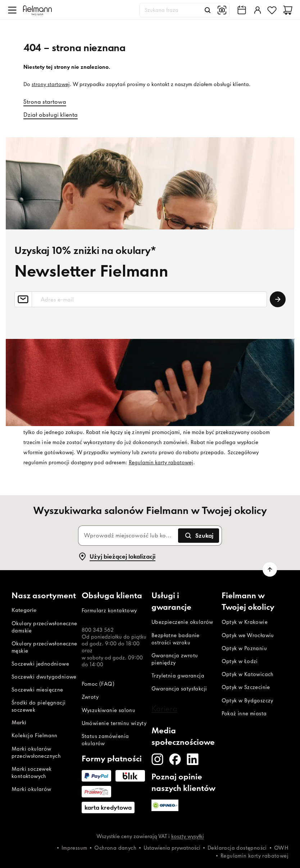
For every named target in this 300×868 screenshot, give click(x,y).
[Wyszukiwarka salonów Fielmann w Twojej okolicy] (242, 10)
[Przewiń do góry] (270, 569)
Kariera (164, 708)
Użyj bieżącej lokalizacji (117, 556)
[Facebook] (175, 759)
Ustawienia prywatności (172, 848)
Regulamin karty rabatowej (161, 462)
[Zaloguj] (257, 10)
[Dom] (37, 10)
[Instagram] (157, 759)
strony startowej (51, 84)
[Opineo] (165, 805)
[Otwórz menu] (12, 10)
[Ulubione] (272, 10)
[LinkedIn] (193, 759)
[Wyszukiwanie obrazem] (222, 10)
